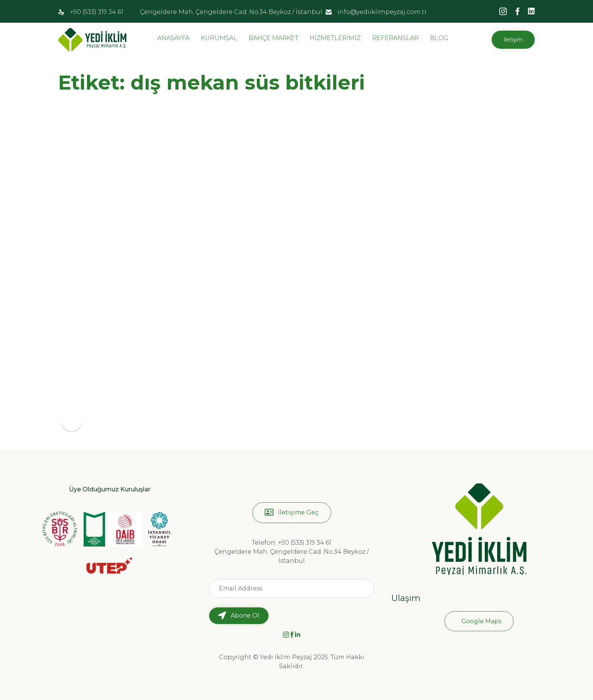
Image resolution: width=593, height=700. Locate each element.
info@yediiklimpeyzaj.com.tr (382, 12)
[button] (513, 40)
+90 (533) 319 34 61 (97, 12)
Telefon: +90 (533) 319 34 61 (292, 543)
